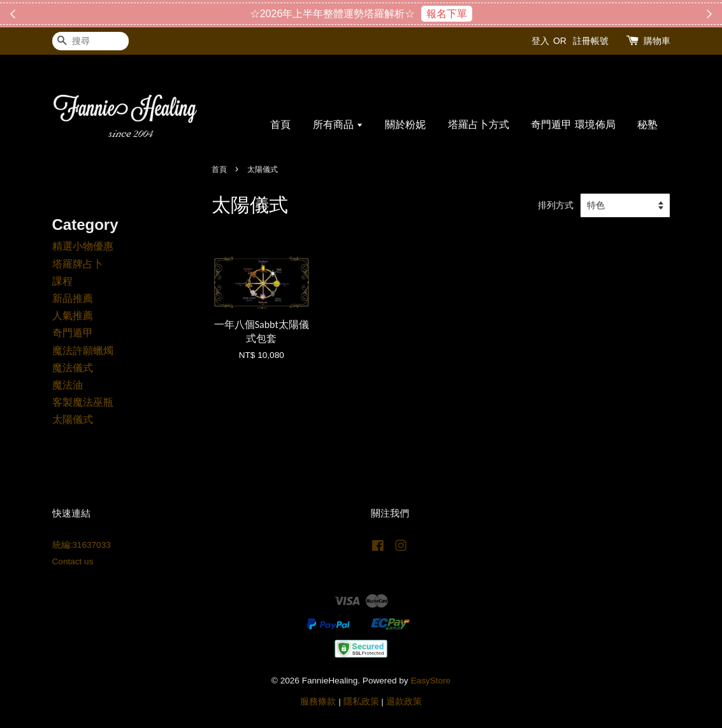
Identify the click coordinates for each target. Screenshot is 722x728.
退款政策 (404, 702)
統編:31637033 (82, 545)
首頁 (280, 125)
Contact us (73, 561)
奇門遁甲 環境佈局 (573, 125)
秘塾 (647, 125)
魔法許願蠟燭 (83, 351)
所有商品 (338, 125)
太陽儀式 (73, 419)
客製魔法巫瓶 (83, 402)
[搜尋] (90, 41)
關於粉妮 (405, 125)
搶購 (424, 14)
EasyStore (430, 681)
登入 (540, 41)
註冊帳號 (591, 41)
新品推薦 (73, 298)
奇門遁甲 (73, 333)
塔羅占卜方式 (479, 125)
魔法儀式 (73, 368)
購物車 (657, 41)
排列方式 (556, 205)
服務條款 (318, 702)
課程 (62, 281)
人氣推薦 (73, 316)
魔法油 (68, 385)
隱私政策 (361, 702)
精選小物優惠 (83, 246)
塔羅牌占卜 (78, 264)
